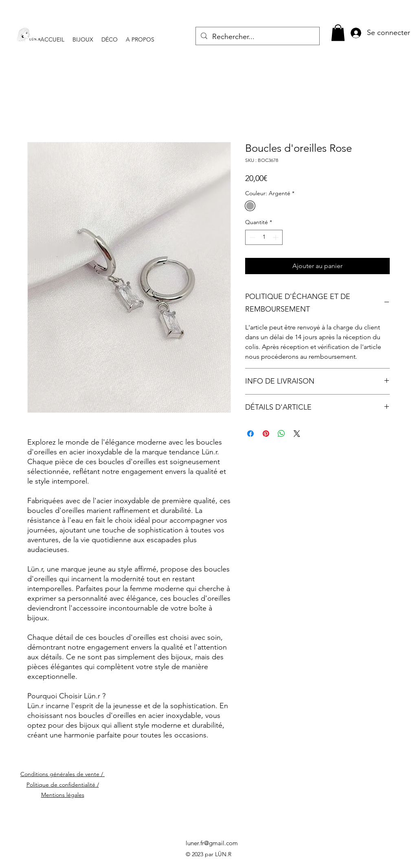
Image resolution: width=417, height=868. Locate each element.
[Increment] (276, 237)
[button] (338, 33)
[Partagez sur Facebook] (250, 434)
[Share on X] (297, 434)
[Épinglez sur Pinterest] (266, 434)
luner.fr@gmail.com (212, 843)
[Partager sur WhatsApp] (281, 434)
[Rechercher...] (257, 37)
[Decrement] (251, 237)
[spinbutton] (264, 237)
